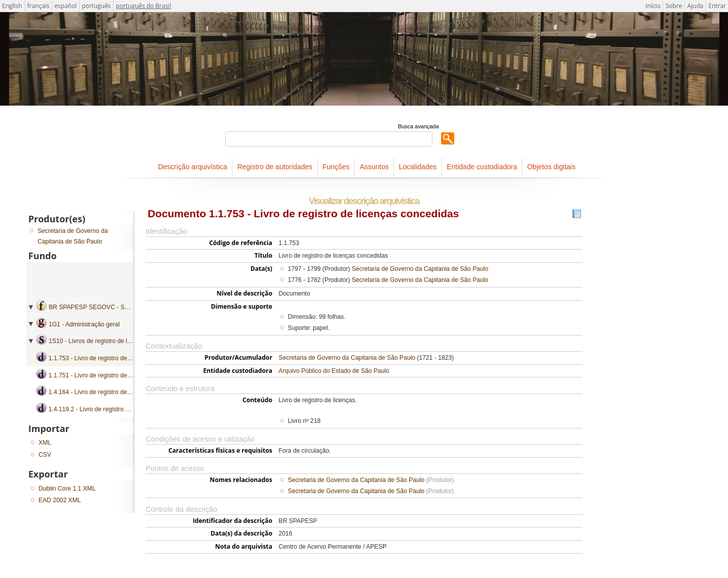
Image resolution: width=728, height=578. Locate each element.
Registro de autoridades (275, 167)
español (66, 6)
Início (653, 6)
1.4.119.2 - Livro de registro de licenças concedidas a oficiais (131, 409)
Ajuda (695, 6)
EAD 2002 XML (60, 500)
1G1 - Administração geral (84, 324)
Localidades (418, 167)
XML (45, 443)
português (96, 6)
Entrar (717, 6)
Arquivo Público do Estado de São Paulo (334, 371)
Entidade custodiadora (482, 167)
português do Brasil (143, 6)
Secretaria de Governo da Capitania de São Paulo (420, 269)
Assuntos (374, 167)
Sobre (674, 6)
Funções (336, 167)
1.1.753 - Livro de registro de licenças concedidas (116, 358)
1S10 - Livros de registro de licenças (98, 341)
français (38, 6)
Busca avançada (419, 126)
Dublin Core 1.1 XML (67, 489)
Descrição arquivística (193, 167)
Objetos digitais (551, 167)
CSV (45, 455)
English (12, 6)
